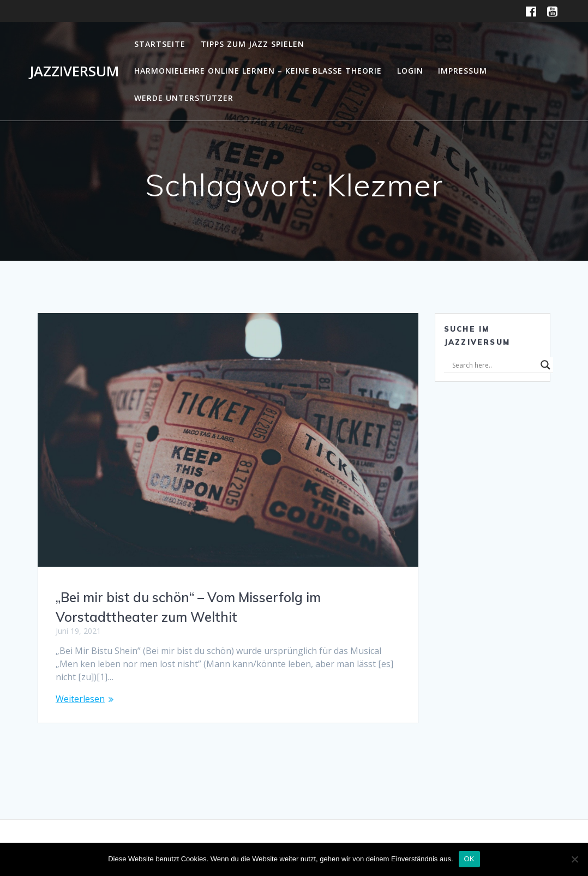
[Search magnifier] (545, 365)
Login (410, 71)
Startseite (160, 44)
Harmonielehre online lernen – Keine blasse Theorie (258, 71)
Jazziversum (74, 71)
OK (469, 859)
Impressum (463, 71)
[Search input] (494, 365)
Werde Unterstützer (184, 98)
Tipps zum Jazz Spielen (253, 44)
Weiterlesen (80, 699)
